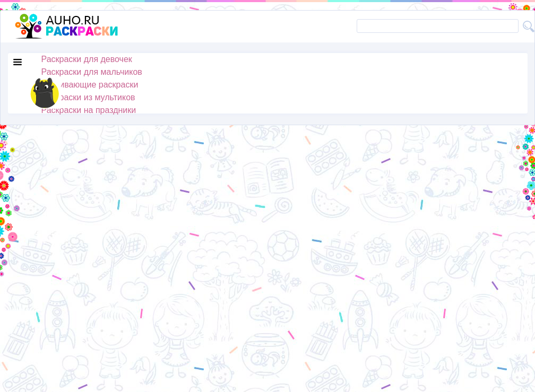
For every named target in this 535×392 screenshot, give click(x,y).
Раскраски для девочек (87, 59)
